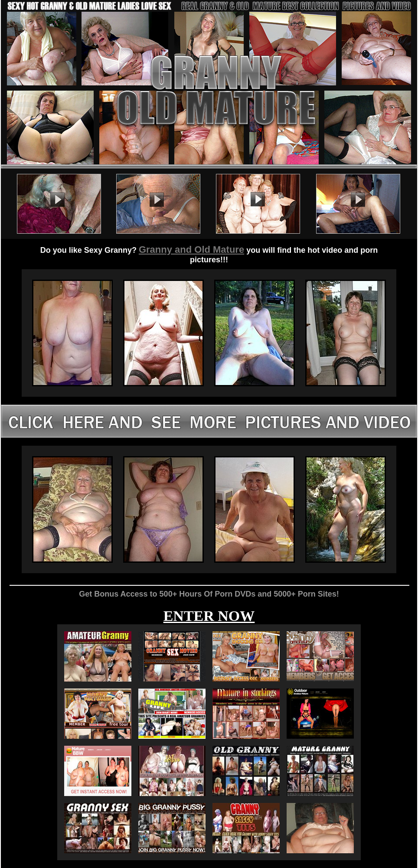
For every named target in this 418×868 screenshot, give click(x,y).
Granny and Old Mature (191, 250)
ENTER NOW (209, 616)
